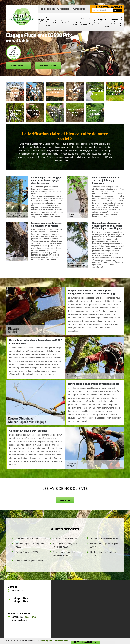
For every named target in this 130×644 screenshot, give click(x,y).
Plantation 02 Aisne (56, 22)
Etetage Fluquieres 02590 (27, 552)
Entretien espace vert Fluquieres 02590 (30, 545)
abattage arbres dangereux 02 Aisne (84, 22)
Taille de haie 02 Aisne (121, 22)
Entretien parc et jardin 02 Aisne (92, 22)
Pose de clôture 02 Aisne (48, 22)
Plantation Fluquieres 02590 (65, 538)
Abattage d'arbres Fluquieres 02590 (103, 554)
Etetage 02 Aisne (100, 22)
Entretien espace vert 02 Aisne (75, 22)
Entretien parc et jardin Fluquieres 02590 (105, 545)
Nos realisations (48, 66)
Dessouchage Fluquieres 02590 (104, 538)
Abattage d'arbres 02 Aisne (115, 22)
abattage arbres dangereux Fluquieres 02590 (65, 545)
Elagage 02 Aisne (41, 22)
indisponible (48, 9)
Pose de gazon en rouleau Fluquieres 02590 (64, 554)
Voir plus (65, 501)
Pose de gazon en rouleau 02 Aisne (107, 22)
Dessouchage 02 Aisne (66, 22)
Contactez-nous (19, 66)
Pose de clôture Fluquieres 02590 (31, 538)
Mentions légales (44, 641)
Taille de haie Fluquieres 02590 (29, 561)
